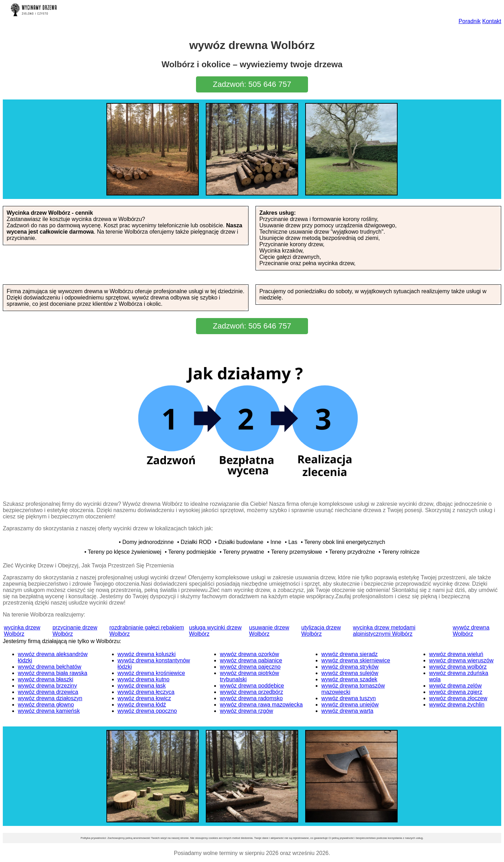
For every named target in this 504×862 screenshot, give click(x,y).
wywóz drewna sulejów (350, 673)
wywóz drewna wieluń (456, 654)
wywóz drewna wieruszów (461, 660)
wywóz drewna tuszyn (349, 698)
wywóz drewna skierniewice (356, 660)
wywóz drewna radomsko (251, 698)
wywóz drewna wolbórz (458, 667)
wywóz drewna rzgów (246, 711)
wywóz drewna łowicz (144, 698)
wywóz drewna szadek (349, 679)
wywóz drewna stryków (350, 667)
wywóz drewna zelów (455, 686)
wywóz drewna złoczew (458, 698)
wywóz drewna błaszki (45, 679)
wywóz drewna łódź (142, 705)
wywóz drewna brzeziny (47, 686)
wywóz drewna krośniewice (151, 673)
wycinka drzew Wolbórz (22, 631)
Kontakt (492, 21)
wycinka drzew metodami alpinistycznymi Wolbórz (384, 631)
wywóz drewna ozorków (249, 654)
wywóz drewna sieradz (349, 654)
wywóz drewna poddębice (252, 686)
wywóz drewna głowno (46, 705)
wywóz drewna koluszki (147, 654)
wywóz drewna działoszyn (50, 698)
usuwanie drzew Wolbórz (269, 631)
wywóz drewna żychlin (457, 705)
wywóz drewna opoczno (147, 711)
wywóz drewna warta (347, 711)
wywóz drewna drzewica (48, 692)
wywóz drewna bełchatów (50, 667)
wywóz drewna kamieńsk (49, 711)
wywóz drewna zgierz (456, 692)
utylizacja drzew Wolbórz (321, 631)
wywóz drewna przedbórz (251, 692)
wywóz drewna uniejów (350, 705)
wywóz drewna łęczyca (146, 692)
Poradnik (470, 21)
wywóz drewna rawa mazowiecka (261, 705)
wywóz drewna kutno (144, 679)
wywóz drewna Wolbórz (471, 631)
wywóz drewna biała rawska (52, 673)
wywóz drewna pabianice (251, 660)
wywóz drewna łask (142, 686)
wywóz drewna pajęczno (250, 667)
